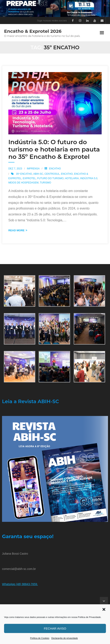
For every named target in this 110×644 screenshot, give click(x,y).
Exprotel (29, 178)
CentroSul (52, 174)
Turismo (45, 183)
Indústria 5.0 (89, 178)
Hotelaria (72, 178)
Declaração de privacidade (65, 638)
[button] (104, 609)
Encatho (55, 169)
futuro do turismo (50, 178)
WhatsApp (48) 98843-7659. (20, 584)
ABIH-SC (38, 174)
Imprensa (33, 169)
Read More (16, 230)
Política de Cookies (40, 638)
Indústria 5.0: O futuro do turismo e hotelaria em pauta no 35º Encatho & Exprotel (54, 149)
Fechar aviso (55, 628)
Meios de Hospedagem (23, 183)
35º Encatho (24, 174)
